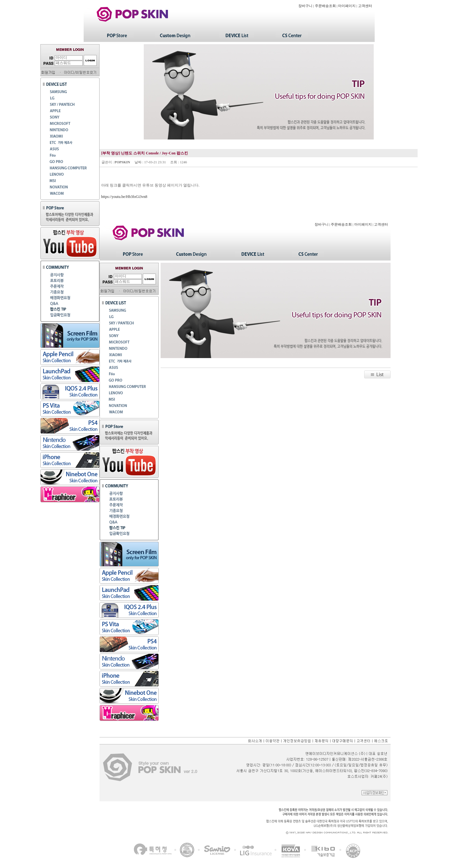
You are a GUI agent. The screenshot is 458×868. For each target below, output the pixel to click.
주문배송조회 (325, 6)
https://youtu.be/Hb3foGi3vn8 (124, 197)
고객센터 (365, 6)
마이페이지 (347, 6)
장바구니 (305, 6)
